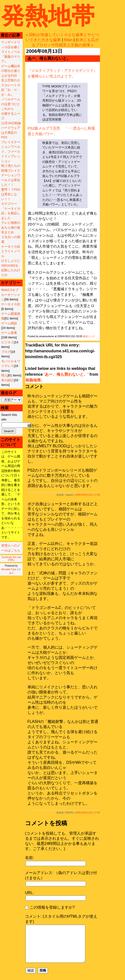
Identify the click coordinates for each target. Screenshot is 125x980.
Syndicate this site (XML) (11, 559)
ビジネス (8, 342)
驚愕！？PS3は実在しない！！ (11, 194)
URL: (29, 893)
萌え (4, 375)
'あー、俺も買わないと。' (66, 374)
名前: (29, 858)
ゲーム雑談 (9, 323)
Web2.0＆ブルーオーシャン (11, 295)
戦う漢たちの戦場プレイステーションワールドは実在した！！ (11, 175)
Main (68, 40)
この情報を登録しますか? (50, 907)
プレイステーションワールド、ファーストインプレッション (11, 152)
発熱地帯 (48, 16)
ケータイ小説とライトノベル (11, 251)
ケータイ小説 (11, 304)
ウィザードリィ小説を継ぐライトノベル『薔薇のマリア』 (11, 52)
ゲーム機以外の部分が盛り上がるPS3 (11, 71)
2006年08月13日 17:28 (88, 495)
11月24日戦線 (11, 123)
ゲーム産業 (9, 333)
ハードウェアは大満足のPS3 (11, 132)
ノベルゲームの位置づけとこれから (11, 104)
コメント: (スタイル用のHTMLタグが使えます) (61, 919)
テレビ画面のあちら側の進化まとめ (11, 227)
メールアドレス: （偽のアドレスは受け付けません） (61, 875)
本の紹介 (8, 380)
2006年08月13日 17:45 (88, 813)
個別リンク (89, 336)
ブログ (6, 352)
